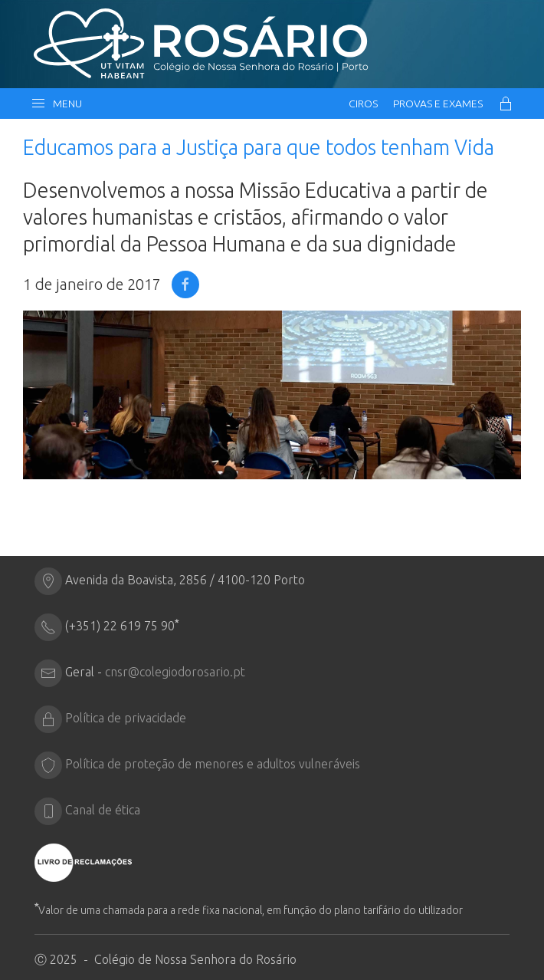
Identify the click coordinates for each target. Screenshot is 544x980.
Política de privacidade (126, 718)
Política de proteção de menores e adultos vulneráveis (213, 764)
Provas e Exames (438, 104)
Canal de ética (103, 810)
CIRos (363, 104)
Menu (56, 104)
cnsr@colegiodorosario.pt (175, 672)
